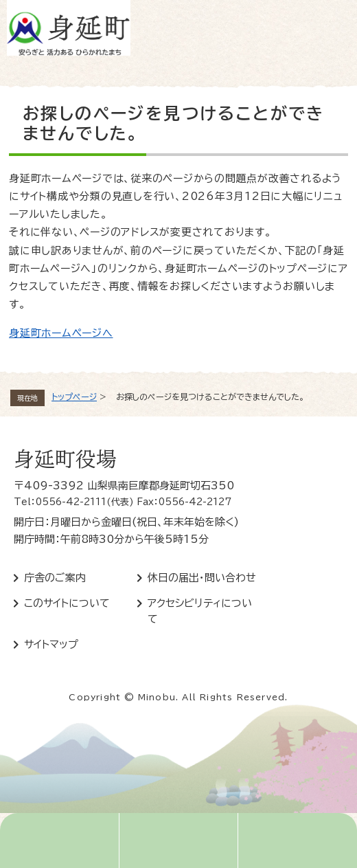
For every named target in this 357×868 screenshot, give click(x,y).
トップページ (74, 397)
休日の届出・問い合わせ (202, 578)
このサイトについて (67, 603)
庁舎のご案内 (55, 578)
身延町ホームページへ (61, 333)
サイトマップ (51, 644)
